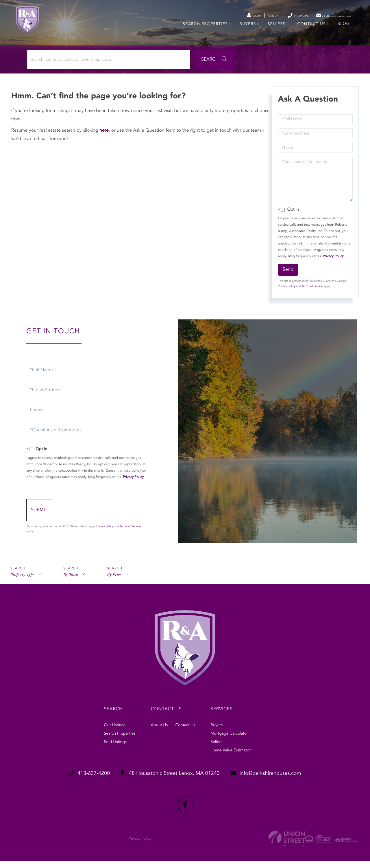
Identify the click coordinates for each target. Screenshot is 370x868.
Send (287, 280)
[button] (160, 69)
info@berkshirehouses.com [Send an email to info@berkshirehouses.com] (322, 15)
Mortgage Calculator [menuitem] (235, 745)
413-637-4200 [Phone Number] (270, 15)
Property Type (22, 587)
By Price (116, 587)
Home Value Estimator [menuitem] (236, 762)
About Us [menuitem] (154, 736)
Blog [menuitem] (343, 31)
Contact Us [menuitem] (310, 31)
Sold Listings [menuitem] (99, 753)
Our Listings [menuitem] (99, 736)
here (106, 141)
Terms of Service (311, 297)
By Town (72, 587)
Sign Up (237, 16)
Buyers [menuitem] (247, 31)
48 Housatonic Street (169, 785)
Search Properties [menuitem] (204, 31)
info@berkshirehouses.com (282, 785)
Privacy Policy (332, 267)
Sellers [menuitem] (275, 31)
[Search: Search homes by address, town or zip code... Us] (78, 69)
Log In (211, 16)
